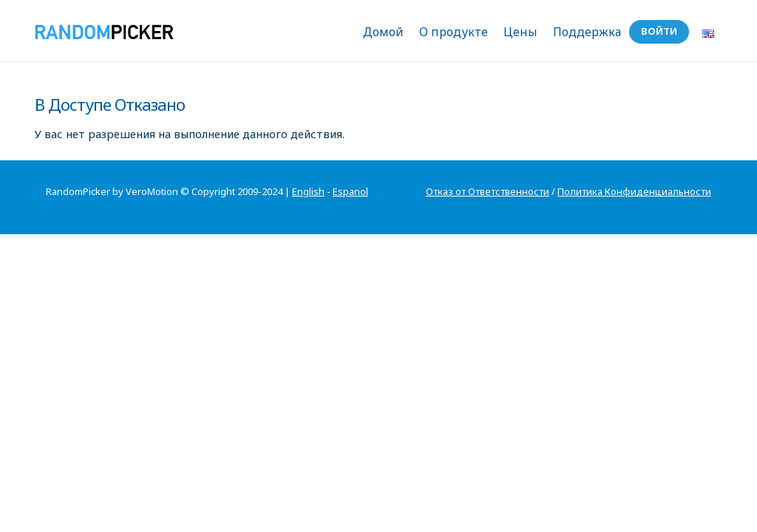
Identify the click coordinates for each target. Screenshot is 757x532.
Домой (383, 32)
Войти (659, 31)
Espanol (350, 191)
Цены (520, 32)
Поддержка (587, 32)
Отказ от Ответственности (488, 191)
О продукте (454, 32)
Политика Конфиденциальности (634, 191)
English (308, 191)
